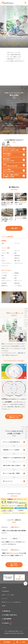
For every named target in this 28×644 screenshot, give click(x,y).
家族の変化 (17, 285)
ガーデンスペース (19, 266)
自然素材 (4, 280)
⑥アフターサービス (8, 484)
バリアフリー (5, 275)
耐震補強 (17, 275)
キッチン (4, 253)
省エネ (16, 278)
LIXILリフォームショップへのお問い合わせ (12, 602)
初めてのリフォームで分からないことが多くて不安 (11, 152)
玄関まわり (17, 260)
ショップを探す (22, 642)
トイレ (3, 260)
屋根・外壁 (17, 263)
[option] (14, 508)
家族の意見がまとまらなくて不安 (8, 162)
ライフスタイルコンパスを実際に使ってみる (14, 419)
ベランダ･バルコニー (6, 266)
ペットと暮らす (18, 288)
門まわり (4, 263)
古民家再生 (4, 285)
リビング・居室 (5, 255)
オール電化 (4, 278)
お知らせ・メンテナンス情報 (8, 595)
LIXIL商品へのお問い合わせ (10, 615)
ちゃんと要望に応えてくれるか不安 (8, 173)
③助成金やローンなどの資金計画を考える (13, 460)
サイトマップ (5, 599)
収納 (15, 280)
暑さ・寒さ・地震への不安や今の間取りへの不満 (11, 178)
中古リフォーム (18, 283)
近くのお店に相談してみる (14, 567)
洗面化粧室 (17, 258)
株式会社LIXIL (7, 611)
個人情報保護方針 (5, 591)
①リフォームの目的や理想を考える (11, 444)
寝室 (15, 255)
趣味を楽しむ (5, 288)
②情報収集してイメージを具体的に (11, 452)
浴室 (3, 258)
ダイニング (17, 253)
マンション (17, 246)
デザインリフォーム (6, 283)
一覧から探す (14, 231)
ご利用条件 (4, 588)
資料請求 (8, 642)
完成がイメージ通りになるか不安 (10, 167)
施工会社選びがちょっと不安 (7, 157)
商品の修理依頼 (7, 619)
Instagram (8, 623)
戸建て (3, 246)
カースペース (5, 268)
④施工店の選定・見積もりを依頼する (12, 468)
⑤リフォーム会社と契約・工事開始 (11, 476)
